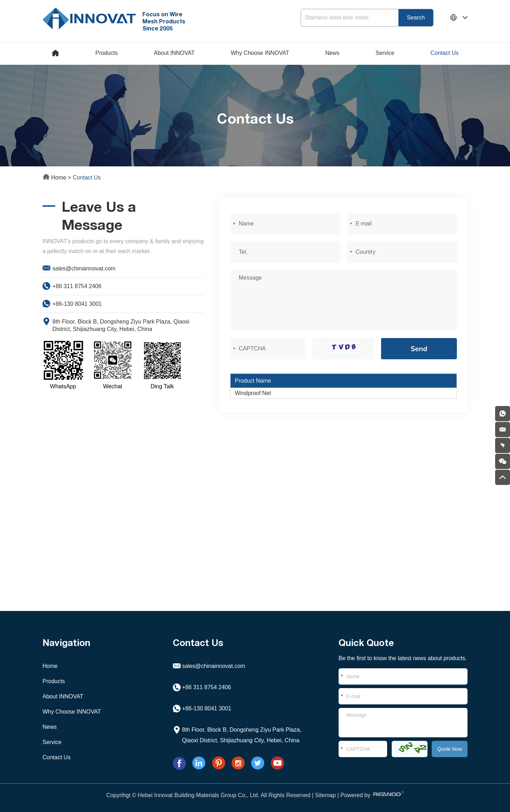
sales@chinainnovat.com (84, 268)
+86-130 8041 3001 (77, 304)
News (332, 53)
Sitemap (325, 795)
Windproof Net (253, 393)
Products (106, 53)
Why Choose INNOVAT (260, 53)
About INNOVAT (174, 53)
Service (385, 53)
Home (55, 178)
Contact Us (445, 53)
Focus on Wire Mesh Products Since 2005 (164, 21)
